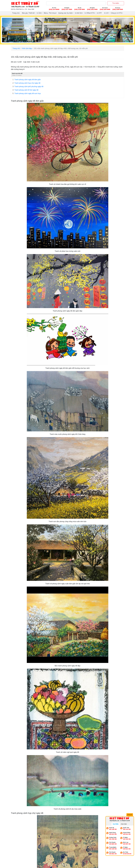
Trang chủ (16, 13)
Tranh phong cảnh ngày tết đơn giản (27, 80)
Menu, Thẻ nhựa (50, 13)
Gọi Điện (116, 824)
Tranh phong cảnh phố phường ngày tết (28, 87)
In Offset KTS (89, 13)
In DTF (99, 13)
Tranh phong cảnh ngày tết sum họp (27, 94)
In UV (106, 13)
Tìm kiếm (116, 3)
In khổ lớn (78, 13)
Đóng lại (130, 815)
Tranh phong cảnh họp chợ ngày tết (27, 83)
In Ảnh (39, 13)
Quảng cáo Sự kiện (65, 13)
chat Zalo (124, 824)
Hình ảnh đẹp (27, 48)
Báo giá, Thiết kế (28, 13)
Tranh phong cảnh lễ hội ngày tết (26, 90)
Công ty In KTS (116, 13)
